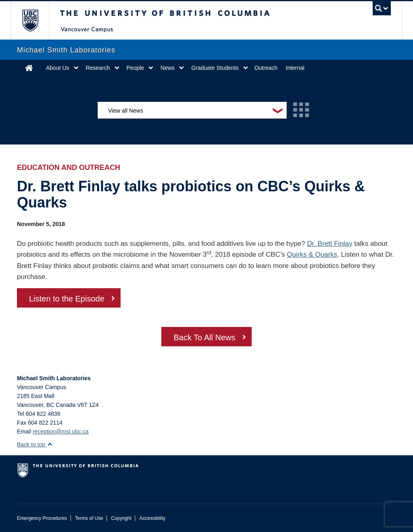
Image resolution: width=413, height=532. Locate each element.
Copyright (121, 518)
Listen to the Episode (67, 299)
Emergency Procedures (42, 518)
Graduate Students (215, 68)
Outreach (266, 68)
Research (98, 68)
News (168, 68)
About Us (58, 68)
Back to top (35, 444)
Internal (295, 68)
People (136, 68)
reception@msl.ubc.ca (61, 431)
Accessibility (152, 518)
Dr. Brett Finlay (330, 244)
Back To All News (204, 337)
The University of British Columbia (36, 20)
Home (29, 68)
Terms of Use (89, 518)
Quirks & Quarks (312, 254)
